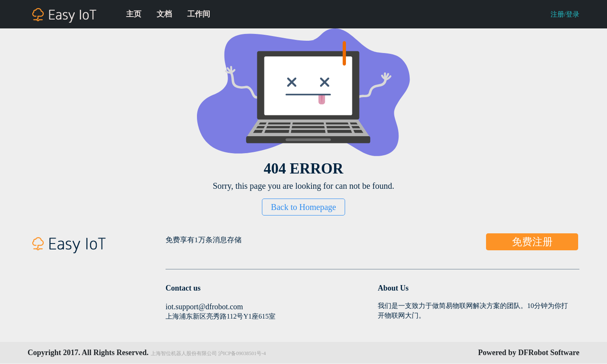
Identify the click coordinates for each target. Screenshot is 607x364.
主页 (134, 14)
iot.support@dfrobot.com (204, 307)
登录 (573, 14)
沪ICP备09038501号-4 (242, 353)
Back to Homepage (303, 207)
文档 (164, 14)
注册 (557, 14)
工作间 (199, 14)
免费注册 (532, 242)
